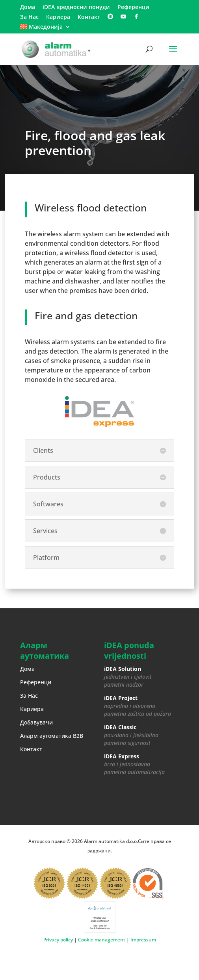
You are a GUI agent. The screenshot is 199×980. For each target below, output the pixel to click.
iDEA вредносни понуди (76, 7)
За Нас (29, 17)
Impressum (143, 940)
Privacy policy (58, 940)
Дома (28, 7)
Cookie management (102, 940)
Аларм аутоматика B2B (52, 736)
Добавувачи (36, 722)
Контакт (89, 17)
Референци (133, 7)
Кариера (58, 17)
